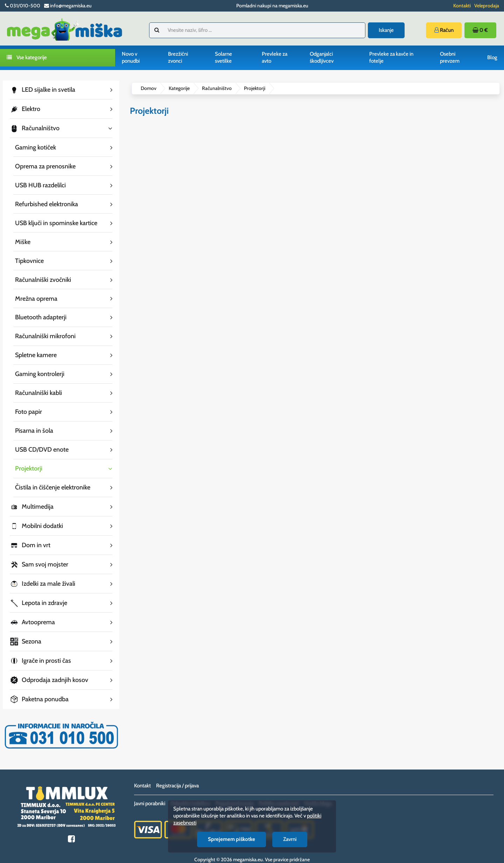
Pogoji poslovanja (234, 793)
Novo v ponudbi (131, 57)
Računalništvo (217, 88)
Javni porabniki (150, 793)
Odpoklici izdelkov (190, 793)
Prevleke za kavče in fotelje (391, 57)
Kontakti (462, 6)
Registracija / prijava (177, 775)
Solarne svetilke (223, 57)
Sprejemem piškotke (232, 839)
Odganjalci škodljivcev (322, 57)
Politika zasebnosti (279, 793)
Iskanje (386, 30)
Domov (149, 88)
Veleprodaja (487, 6)
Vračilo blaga (318, 793)
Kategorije (179, 88)
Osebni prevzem (450, 57)
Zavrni (290, 839)
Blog (492, 57)
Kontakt (142, 775)
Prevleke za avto (275, 57)
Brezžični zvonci (178, 57)
